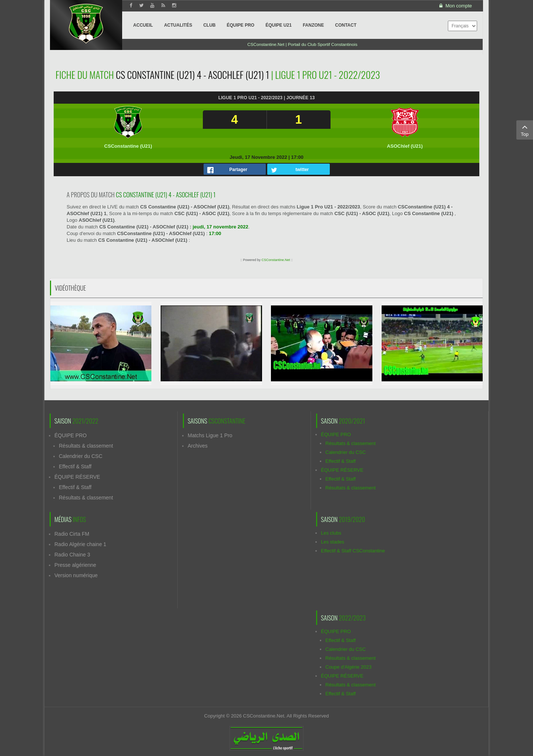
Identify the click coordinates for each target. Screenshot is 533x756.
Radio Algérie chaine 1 (80, 544)
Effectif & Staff (75, 466)
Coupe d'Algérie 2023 (348, 667)
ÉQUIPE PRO (71, 435)
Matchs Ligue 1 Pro (210, 435)
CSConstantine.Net (276, 260)
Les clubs (331, 533)
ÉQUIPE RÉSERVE (77, 477)
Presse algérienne (75, 565)
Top (525, 130)
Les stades (333, 542)
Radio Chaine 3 (72, 555)
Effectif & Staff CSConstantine (353, 551)
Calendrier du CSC (81, 456)
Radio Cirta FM (72, 534)
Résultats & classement (86, 446)
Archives (198, 446)
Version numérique (76, 575)
